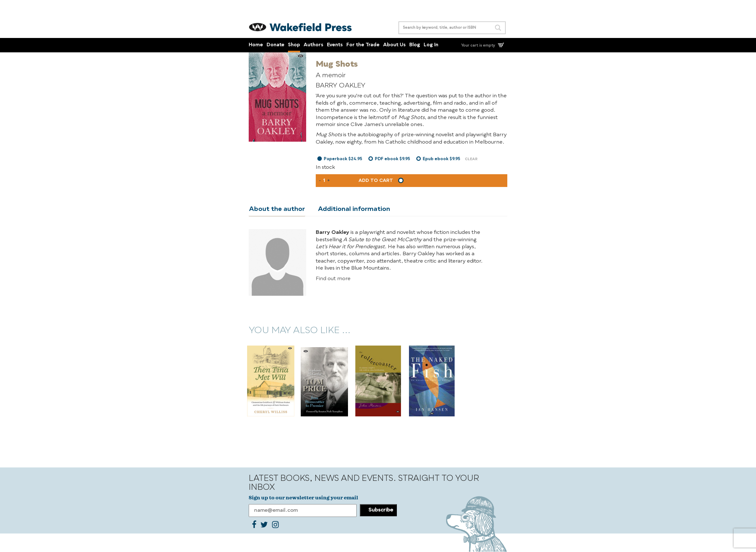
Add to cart (376, 181)
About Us (394, 45)
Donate (276, 45)
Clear (471, 159)
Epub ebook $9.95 (441, 159)
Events (335, 45)
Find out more (333, 279)
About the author (277, 209)
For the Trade (363, 45)
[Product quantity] (324, 181)
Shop (294, 45)
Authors (314, 45)
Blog (415, 45)
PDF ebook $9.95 (392, 159)
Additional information (353, 209)
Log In (431, 45)
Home (256, 45)
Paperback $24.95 (343, 159)
